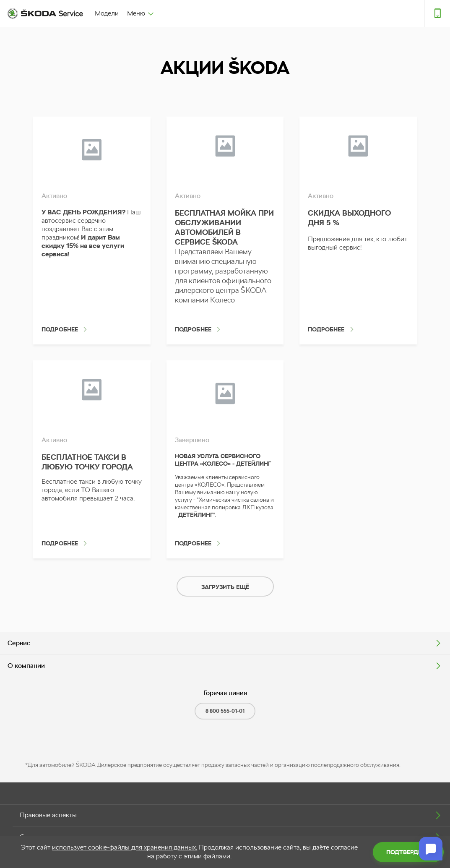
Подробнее (60, 329)
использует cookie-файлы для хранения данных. (125, 847)
